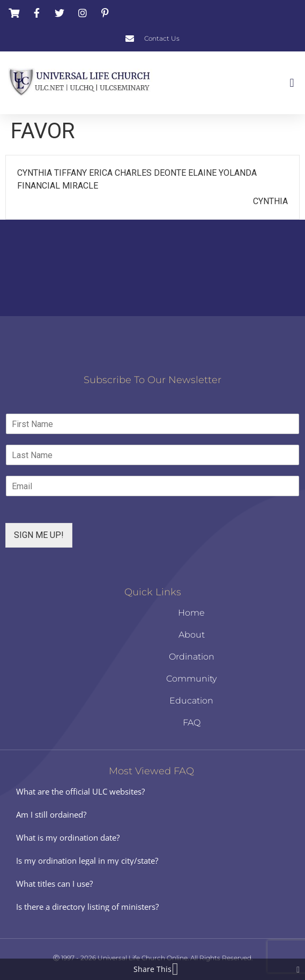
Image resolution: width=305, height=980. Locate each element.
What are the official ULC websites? (80, 791)
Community (191, 679)
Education (191, 701)
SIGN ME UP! (39, 535)
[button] (292, 83)
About (192, 635)
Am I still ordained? (51, 814)
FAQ (192, 723)
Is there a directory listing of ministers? (87, 907)
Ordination (192, 657)
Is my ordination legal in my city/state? (87, 861)
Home (191, 613)
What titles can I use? (54, 884)
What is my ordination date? (68, 837)
